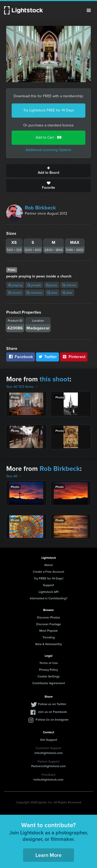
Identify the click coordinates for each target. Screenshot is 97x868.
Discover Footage (49, 624)
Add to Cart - (49, 137)
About (48, 565)
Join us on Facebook (52, 712)
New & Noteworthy (48, 644)
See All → (14, 476)
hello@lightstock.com (48, 779)
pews (52, 285)
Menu (89, 10)
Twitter (48, 357)
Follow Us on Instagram (52, 719)
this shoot (55, 379)
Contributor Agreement (49, 683)
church (15, 293)
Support (48, 585)
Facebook (21, 357)
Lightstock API (48, 592)
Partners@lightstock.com (48, 766)
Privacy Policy (48, 670)
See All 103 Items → (22, 387)
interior (69, 285)
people (34, 285)
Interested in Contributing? (49, 598)
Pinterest (74, 357)
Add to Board (48, 171)
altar (67, 293)
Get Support (49, 740)
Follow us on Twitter (52, 704)
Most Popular (48, 631)
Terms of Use (49, 663)
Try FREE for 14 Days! (49, 578)
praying (15, 285)
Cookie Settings (49, 676)
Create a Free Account (48, 572)
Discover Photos (48, 617)
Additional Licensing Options (48, 150)
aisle (52, 293)
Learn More (48, 855)
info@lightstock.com (48, 753)
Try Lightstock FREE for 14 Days (49, 110)
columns (34, 293)
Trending (49, 637)
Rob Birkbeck (40, 208)
